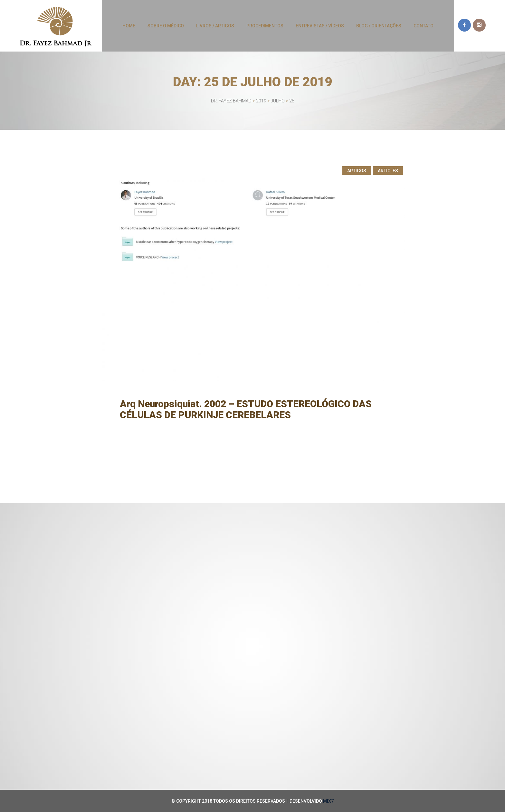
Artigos (357, 171)
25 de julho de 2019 (160, 426)
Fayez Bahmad (206, 426)
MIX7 (328, 801)
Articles (388, 171)
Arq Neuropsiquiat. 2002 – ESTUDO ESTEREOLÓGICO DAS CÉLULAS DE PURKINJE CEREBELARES (247, 409)
